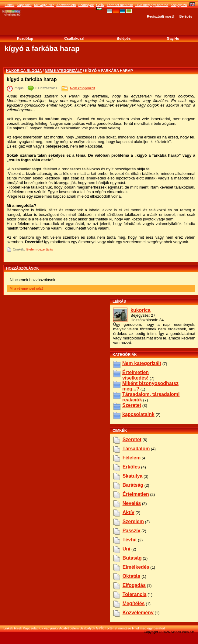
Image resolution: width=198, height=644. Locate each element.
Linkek (9, 5)
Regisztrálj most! (160, 16)
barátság (133, 485)
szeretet (132, 440)
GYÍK (100, 5)
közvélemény (138, 613)
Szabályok (86, 5)
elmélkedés (136, 567)
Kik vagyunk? (44, 5)
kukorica (141, 310)
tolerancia (135, 594)
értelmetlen (136, 494)
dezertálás (45, 249)
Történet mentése (120, 5)
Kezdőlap (25, 39)
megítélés (134, 603)
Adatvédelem (66, 5)
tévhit (130, 540)
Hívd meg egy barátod (152, 5)
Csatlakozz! (74, 39)
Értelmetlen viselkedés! (135, 375)
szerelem (133, 521)
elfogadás (134, 585)
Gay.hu (173, 39)
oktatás (132, 576)
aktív (129, 512)
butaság (132, 558)
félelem (31, 249)
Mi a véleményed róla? (27, 288)
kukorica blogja (24, 71)
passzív (132, 531)
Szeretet (132, 405)
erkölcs (131, 467)
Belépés (186, 16)
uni (127, 549)
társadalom (136, 449)
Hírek (18, 628)
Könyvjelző (179, 5)
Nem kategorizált (63, 71)
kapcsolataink (138, 414)
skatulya (133, 476)
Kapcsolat (24, 5)
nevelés (132, 503)
